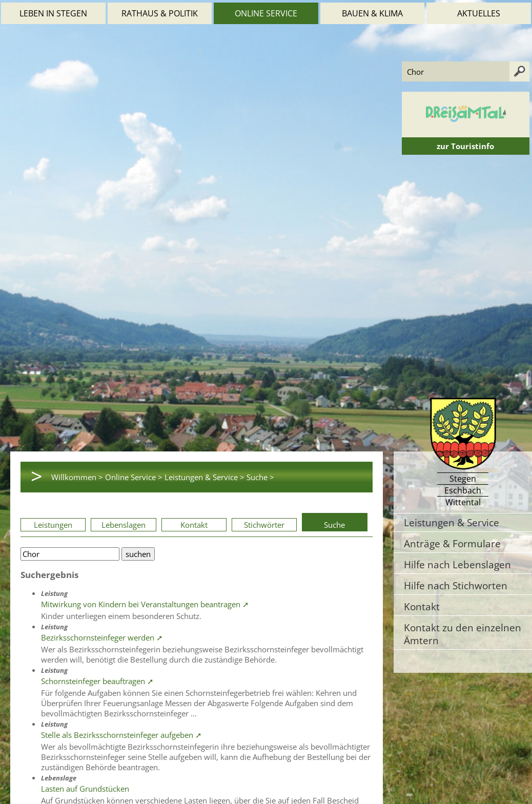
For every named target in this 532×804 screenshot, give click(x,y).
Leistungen (53, 525)
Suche (334, 525)
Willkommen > (77, 477)
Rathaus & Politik (160, 13)
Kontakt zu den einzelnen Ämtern (463, 634)
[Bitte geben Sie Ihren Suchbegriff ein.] (70, 554)
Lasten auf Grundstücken (85, 789)
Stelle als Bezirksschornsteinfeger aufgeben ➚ (121, 735)
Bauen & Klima (372, 13)
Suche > (260, 477)
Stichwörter (264, 525)
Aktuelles (479, 13)
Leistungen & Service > (204, 477)
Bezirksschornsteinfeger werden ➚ (102, 637)
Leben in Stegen (53, 13)
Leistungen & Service (452, 522)
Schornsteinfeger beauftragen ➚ (97, 681)
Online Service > (134, 477)
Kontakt (194, 525)
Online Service (266, 13)
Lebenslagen (124, 525)
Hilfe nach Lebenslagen (457, 564)
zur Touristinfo (465, 146)
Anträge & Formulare (452, 543)
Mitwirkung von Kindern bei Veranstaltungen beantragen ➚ (145, 604)
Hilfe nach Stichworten (456, 585)
